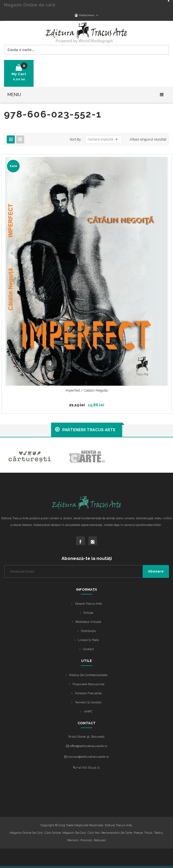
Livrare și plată (88, 640)
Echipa (88, 613)
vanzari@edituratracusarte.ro (88, 757)
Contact (88, 649)
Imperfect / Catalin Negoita (87, 390)
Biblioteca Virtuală (88, 622)
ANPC (88, 711)
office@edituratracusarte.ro (89, 746)
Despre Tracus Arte (88, 604)
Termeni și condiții (88, 702)
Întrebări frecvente (88, 693)
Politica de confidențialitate (88, 675)
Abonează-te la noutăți (87, 558)
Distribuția (88, 631)
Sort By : (76, 139)
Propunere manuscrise (88, 684)
